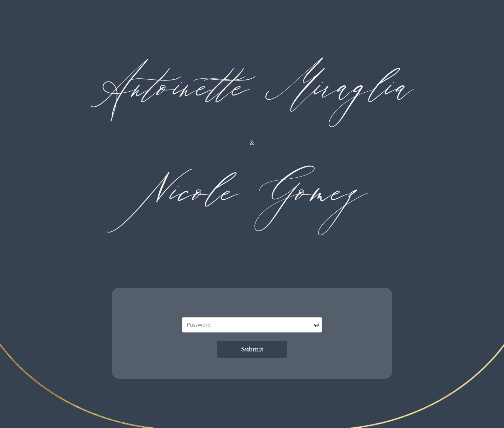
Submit (252, 349)
